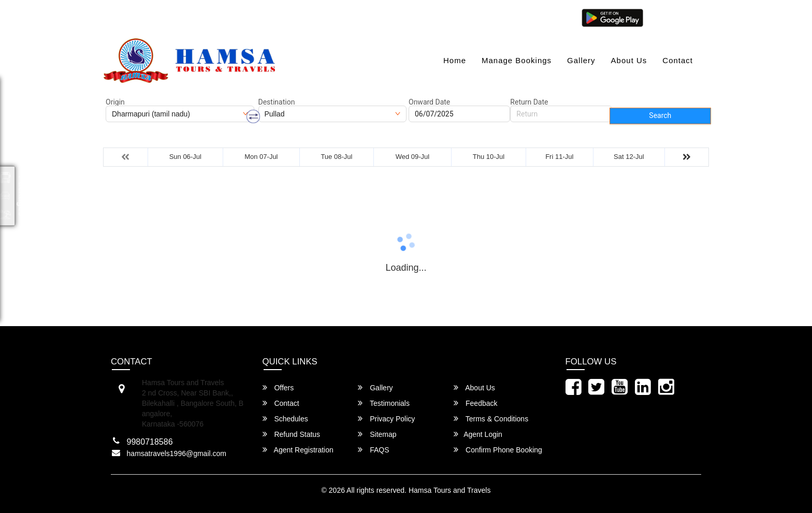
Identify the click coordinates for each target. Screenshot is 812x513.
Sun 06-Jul (185, 157)
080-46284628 (258, 17)
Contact (678, 60)
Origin (115, 102)
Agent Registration (298, 450)
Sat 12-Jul (629, 157)
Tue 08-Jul (336, 157)
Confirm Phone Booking (498, 450)
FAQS (373, 450)
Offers (278, 387)
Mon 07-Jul (261, 157)
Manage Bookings (517, 60)
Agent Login (674, 17)
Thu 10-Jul (489, 157)
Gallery (581, 60)
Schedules (285, 419)
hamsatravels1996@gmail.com (163, 17)
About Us (629, 60)
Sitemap (377, 434)
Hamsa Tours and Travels (450, 490)
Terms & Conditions (491, 419)
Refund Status (292, 434)
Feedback (475, 403)
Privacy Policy (386, 419)
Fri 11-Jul (559, 157)
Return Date (529, 102)
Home (455, 60)
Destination (277, 102)
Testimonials (384, 403)
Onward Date (429, 102)
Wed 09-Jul (413, 157)
